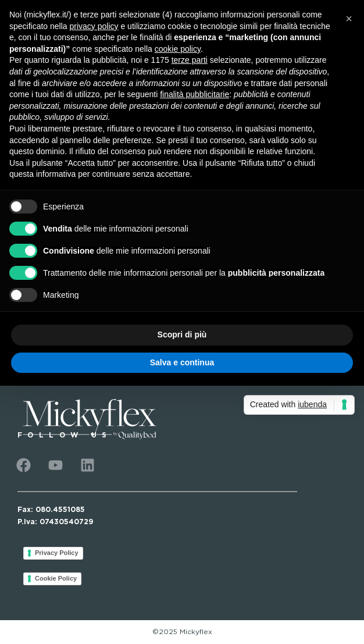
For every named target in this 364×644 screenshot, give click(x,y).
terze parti (190, 60)
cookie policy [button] (178, 49)
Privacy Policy (57, 553)
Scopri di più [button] (182, 335)
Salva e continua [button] (182, 362)
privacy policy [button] (94, 26)
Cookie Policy (56, 578)
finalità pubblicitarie (195, 94)
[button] (349, 19)
